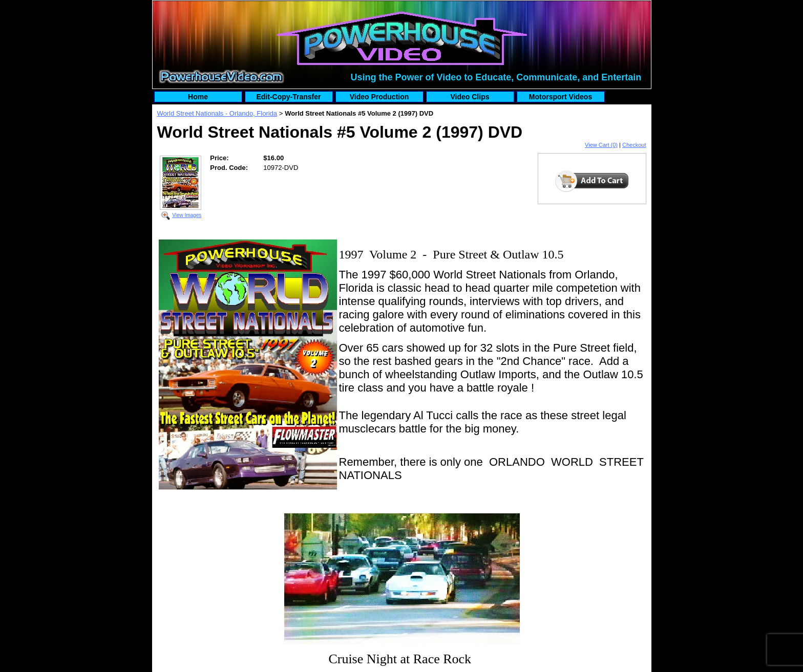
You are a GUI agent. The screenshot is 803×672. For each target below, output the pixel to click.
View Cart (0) (601, 145)
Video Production (379, 97)
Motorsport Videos (561, 97)
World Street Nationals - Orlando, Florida (217, 113)
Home (198, 97)
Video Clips (470, 97)
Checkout (634, 145)
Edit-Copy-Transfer (288, 97)
